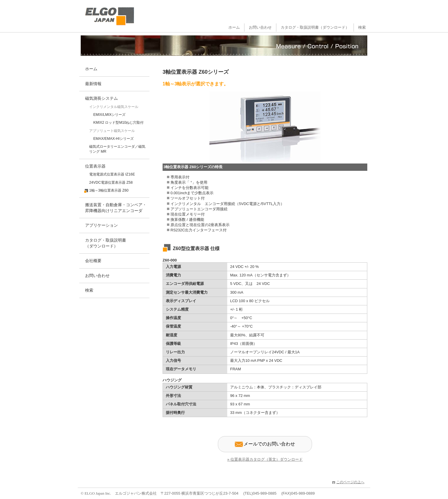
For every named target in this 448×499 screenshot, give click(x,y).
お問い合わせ (260, 27)
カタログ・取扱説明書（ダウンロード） (315, 27)
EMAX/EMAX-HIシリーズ (113, 139)
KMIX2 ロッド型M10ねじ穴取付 (119, 123)
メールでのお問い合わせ (265, 444)
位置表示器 (95, 166)
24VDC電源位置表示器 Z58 (111, 183)
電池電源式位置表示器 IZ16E (112, 174)
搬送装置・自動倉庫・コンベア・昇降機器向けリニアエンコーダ (116, 208)
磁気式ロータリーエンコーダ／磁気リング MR (117, 149)
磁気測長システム (101, 98)
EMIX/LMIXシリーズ (109, 115)
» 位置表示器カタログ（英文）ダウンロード (265, 459)
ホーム (234, 27)
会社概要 (93, 261)
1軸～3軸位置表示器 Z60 (109, 190)
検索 (362, 27)
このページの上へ (350, 482)
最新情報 (93, 84)
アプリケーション (101, 225)
